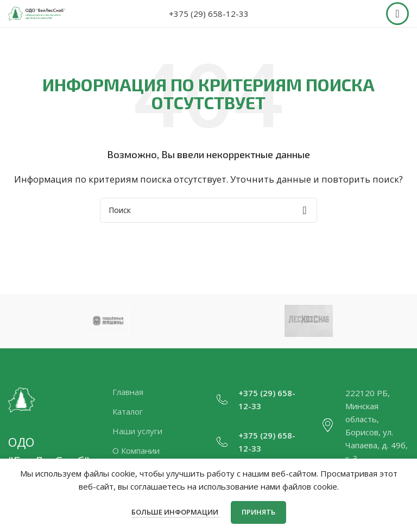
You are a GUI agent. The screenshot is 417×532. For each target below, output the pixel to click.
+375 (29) (257, 393)
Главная (128, 392)
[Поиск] (208, 210)
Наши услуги (137, 431)
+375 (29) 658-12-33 (209, 14)
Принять (258, 512)
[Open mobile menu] (397, 14)
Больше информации (176, 512)
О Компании (136, 450)
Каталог (128, 411)
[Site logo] (37, 12)
